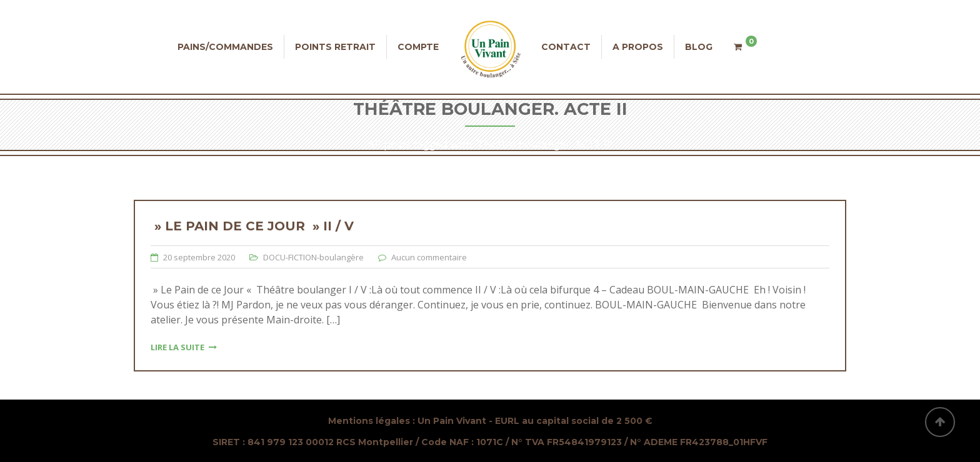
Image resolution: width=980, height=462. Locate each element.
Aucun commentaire (429, 257)
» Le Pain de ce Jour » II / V (252, 226)
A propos (638, 47)
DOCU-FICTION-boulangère (313, 257)
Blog (699, 47)
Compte (418, 47)
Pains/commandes (225, 47)
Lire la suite (184, 347)
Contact (566, 47)
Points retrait (335, 47)
